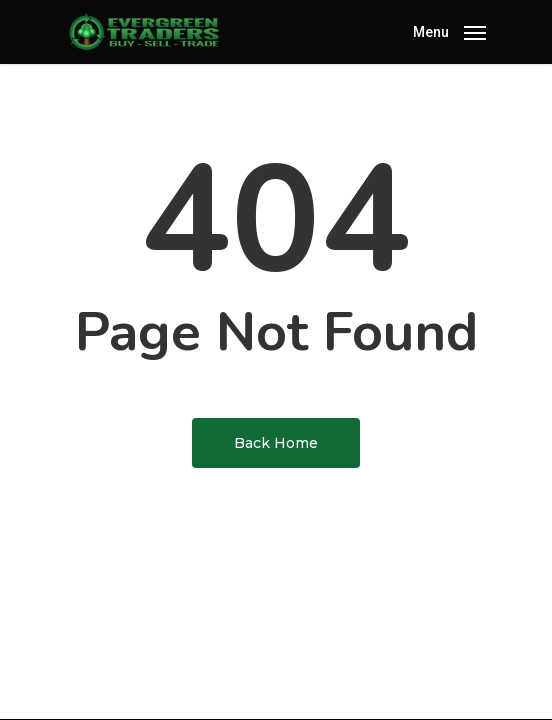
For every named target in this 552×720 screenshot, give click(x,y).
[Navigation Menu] (449, 30)
